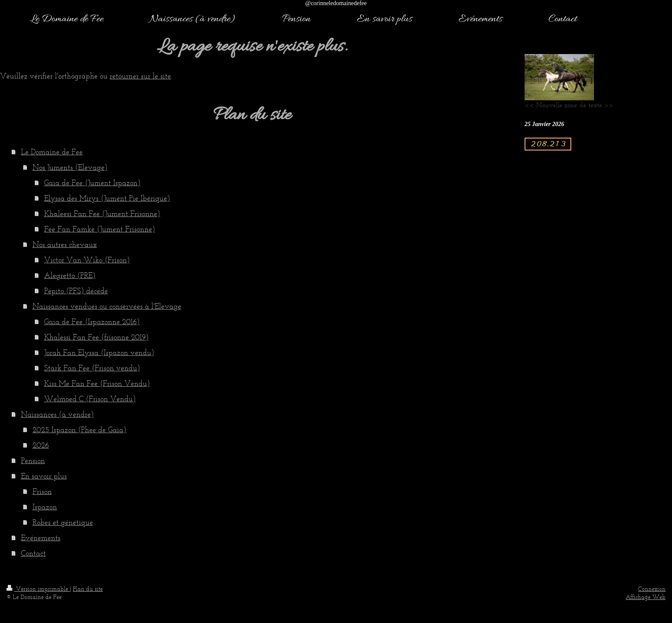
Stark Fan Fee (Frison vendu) (92, 368)
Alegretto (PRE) (70, 275)
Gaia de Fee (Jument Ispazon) (92, 183)
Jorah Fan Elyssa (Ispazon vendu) (99, 352)
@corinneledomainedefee (336, 3)
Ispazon (45, 507)
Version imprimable (38, 589)
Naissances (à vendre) (57, 414)
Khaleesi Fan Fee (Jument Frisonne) (102, 214)
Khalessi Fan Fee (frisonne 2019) (96, 337)
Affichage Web (646, 597)
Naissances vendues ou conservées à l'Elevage (107, 306)
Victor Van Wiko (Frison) (87, 260)
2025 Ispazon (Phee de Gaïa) (79, 430)
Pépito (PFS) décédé (76, 291)
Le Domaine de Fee (52, 152)
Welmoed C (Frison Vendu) (90, 399)
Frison (42, 491)
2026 (41, 445)
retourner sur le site (140, 76)
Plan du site (88, 589)
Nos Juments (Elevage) (70, 167)
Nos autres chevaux (65, 244)
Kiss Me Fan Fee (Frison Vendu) (97, 383)
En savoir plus (44, 476)
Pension (33, 460)
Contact (33, 553)
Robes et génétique (63, 522)
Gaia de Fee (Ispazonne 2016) (92, 322)
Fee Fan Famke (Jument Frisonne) (100, 229)
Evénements (41, 538)
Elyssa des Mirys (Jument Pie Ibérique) (107, 198)
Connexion (652, 589)
